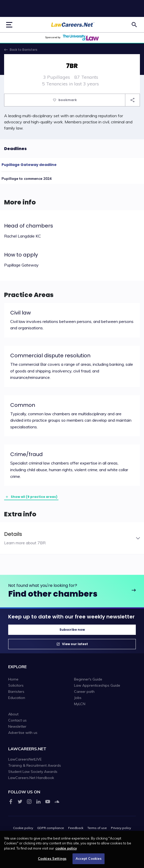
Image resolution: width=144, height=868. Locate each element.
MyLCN (80, 704)
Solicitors (16, 685)
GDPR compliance (51, 828)
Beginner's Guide (88, 679)
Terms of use (97, 828)
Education (17, 698)
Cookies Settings (52, 861)
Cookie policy (23, 828)
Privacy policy (121, 828)
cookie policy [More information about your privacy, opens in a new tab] (66, 850)
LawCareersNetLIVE (25, 759)
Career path (84, 692)
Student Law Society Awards (33, 772)
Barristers (16, 692)
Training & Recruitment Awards (35, 765)
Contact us (17, 720)
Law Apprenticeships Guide (97, 685)
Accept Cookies (89, 861)
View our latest (75, 644)
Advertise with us (23, 733)
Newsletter (17, 726)
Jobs (78, 698)
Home (13, 679)
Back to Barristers (24, 50)
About (13, 714)
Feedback (76, 828)
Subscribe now (72, 630)
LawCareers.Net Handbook (31, 778)
